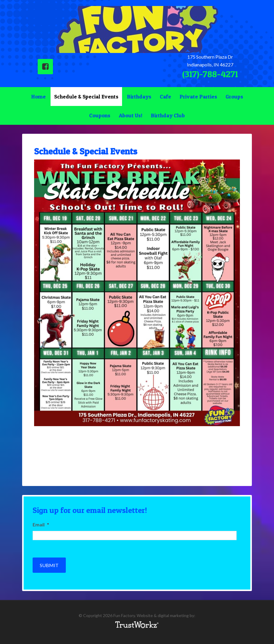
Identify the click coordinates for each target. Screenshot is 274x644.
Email (41, 524)
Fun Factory (137, 29)
